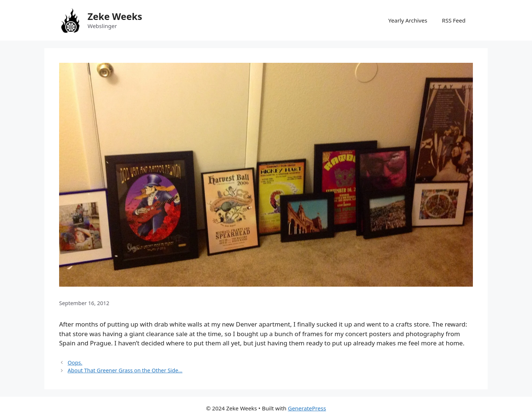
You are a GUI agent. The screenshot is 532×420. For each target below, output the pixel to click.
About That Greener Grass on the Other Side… (125, 370)
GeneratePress (307, 408)
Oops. (75, 363)
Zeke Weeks (115, 16)
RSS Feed (454, 20)
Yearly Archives (408, 20)
